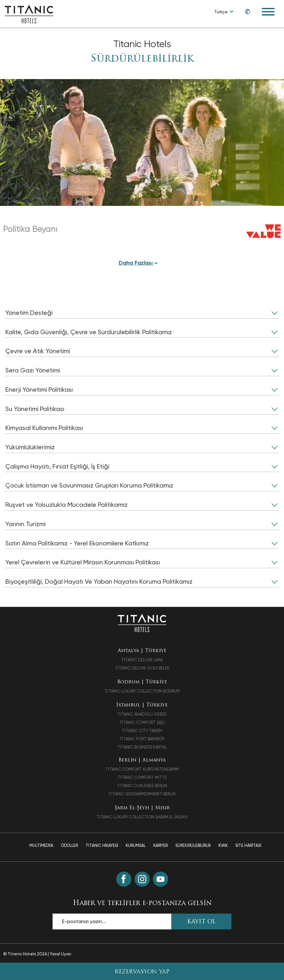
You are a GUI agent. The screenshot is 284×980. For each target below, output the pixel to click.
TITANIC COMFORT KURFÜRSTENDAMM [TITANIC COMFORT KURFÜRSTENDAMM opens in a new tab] (142, 770)
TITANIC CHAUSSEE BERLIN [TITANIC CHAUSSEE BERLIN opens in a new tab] (142, 787)
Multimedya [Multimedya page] (41, 847)
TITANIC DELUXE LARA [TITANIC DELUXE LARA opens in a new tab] (142, 661)
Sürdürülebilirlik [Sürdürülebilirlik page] (193, 847)
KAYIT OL (201, 923)
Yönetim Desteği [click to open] (29, 329)
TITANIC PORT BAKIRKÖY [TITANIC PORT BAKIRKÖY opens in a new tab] (142, 740)
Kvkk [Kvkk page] (223, 847)
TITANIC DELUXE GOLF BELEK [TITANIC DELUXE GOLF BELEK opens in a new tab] (142, 670)
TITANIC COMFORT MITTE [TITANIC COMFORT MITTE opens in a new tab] (142, 779)
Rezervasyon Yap (142, 972)
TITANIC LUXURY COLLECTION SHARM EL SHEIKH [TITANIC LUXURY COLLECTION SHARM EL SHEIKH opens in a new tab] (142, 818)
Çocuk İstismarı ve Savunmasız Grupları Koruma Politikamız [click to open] (90, 503)
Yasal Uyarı (60, 955)
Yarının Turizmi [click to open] (26, 541)
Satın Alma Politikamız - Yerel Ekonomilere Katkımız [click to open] (78, 561)
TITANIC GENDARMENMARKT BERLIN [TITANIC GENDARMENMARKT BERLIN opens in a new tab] (142, 795)
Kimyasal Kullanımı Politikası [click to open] (45, 445)
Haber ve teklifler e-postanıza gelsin (142, 905)
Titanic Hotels (142, 44)
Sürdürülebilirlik (142, 59)
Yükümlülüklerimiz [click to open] (30, 464)
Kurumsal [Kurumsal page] (136, 847)
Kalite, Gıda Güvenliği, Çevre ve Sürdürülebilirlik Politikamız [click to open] (90, 348)
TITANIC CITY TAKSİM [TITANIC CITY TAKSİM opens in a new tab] (142, 732)
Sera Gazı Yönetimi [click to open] (33, 387)
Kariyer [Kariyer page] (161, 847)
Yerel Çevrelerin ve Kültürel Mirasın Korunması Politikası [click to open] (83, 580)
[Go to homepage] (29, 14)
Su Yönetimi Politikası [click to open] (35, 426)
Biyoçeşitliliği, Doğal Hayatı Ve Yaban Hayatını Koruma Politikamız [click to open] (100, 599)
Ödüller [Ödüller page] (69, 847)
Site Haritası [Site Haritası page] (248, 847)
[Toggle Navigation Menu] (268, 12)
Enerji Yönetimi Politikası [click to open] (40, 406)
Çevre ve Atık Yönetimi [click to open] (38, 368)
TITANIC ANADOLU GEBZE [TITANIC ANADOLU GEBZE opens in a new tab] (142, 715)
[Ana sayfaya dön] (142, 624)
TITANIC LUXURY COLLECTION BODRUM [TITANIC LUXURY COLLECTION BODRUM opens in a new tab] (142, 692)
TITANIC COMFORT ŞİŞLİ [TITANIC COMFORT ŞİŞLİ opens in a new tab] (142, 724)
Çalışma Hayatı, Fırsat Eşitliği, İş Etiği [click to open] (58, 484)
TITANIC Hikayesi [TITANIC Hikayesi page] (102, 847)
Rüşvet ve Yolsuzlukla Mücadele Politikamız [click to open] (67, 522)
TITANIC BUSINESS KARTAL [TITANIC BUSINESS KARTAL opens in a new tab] (142, 748)
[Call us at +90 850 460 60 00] (244, 12)
